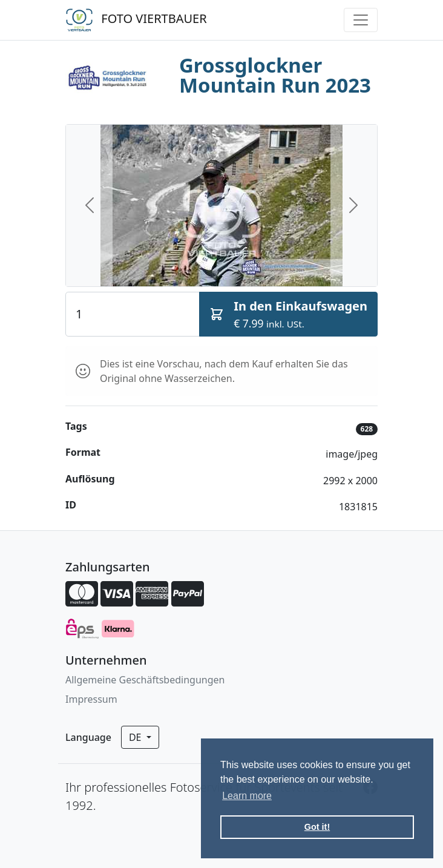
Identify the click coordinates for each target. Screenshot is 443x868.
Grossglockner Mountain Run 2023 (275, 75)
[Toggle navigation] (361, 20)
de (136, 737)
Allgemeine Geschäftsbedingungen (145, 680)
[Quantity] (133, 314)
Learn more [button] (247, 796)
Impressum (91, 699)
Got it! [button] (317, 827)
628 (367, 429)
